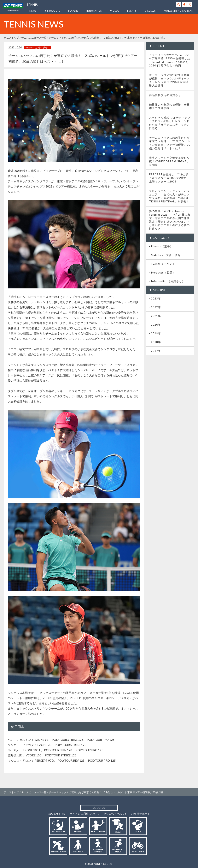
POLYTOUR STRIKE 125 (68, 740)
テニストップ (11, 38)
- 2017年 (155, 351)
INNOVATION (94, 11)
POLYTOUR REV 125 (71, 760)
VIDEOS (115, 11)
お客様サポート (141, 814)
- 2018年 (155, 342)
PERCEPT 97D (44, 760)
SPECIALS (150, 11)
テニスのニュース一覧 (34, 38)
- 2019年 (155, 333)
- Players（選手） (161, 246)
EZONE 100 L (32, 750)
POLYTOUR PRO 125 (101, 740)
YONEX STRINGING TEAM (179, 11)
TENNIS (32, 5)
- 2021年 (155, 316)
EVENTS (132, 11)
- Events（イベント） (164, 264)
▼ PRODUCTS (52, 11)
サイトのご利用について (85, 814)
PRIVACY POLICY (115, 814)
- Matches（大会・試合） (166, 255)
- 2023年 (155, 298)
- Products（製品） (162, 272)
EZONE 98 (41, 740)
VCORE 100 (34, 755)
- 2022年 (155, 307)
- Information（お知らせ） (167, 281)
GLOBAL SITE (56, 814)
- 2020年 (155, 325)
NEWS (33, 11)
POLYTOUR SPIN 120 (58, 750)
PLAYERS (73, 11)
